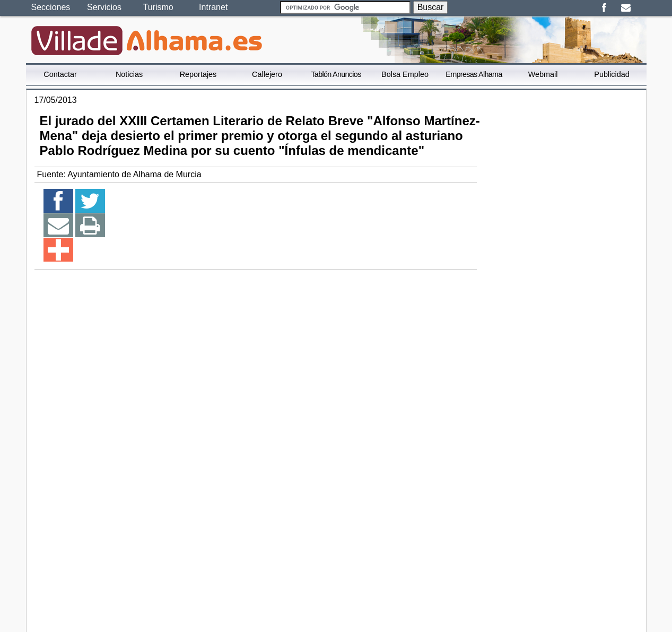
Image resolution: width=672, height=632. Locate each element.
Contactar (60, 74)
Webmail (543, 74)
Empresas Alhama (474, 74)
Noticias (129, 74)
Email (626, 8)
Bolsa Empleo (405, 74)
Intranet (213, 7)
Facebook (604, 8)
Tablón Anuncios (336, 74)
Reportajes (198, 74)
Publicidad (612, 74)
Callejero (267, 74)
